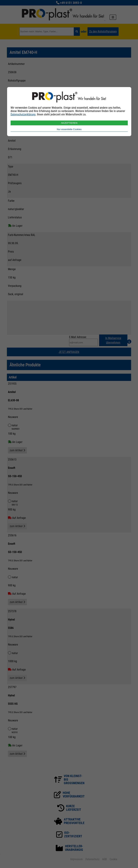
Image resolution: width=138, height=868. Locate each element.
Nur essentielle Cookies (69, 129)
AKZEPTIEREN (69, 123)
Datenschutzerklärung (23, 114)
